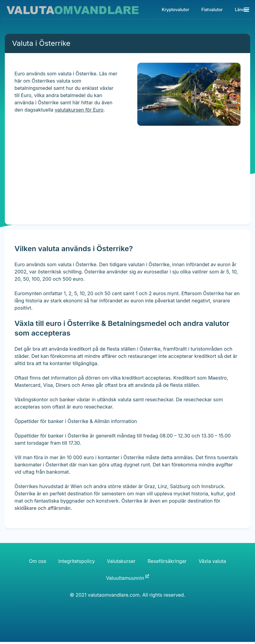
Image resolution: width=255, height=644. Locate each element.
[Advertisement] (122, 182)
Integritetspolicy (76, 561)
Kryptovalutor (175, 9)
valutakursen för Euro (79, 110)
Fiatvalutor (212, 9)
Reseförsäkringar (167, 561)
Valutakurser (121, 561)
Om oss (38, 561)
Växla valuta (212, 561)
